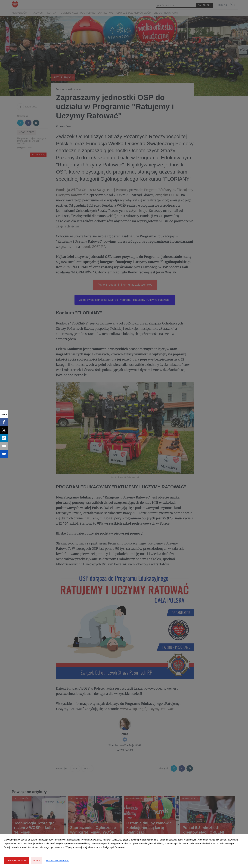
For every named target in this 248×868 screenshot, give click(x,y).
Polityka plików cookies (57, 861)
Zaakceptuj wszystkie (17, 861)
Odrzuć (37, 861)
